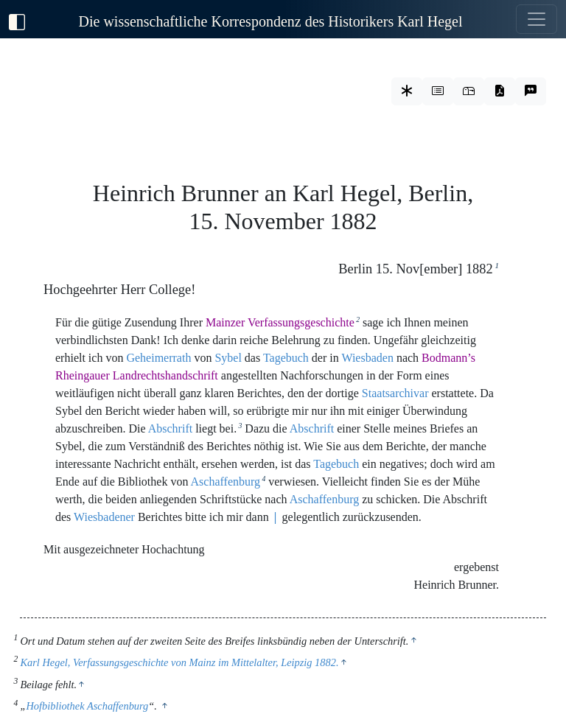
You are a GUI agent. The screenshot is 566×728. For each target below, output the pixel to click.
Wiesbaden (367, 358)
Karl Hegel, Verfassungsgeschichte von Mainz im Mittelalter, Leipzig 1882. (179, 662)
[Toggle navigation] (537, 19)
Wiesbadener (104, 517)
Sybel (228, 358)
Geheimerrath (158, 358)
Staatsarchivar (395, 393)
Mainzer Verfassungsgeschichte (280, 322)
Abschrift (170, 428)
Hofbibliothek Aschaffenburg (87, 706)
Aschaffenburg (226, 482)
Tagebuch (286, 358)
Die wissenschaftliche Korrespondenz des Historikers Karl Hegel (271, 21)
